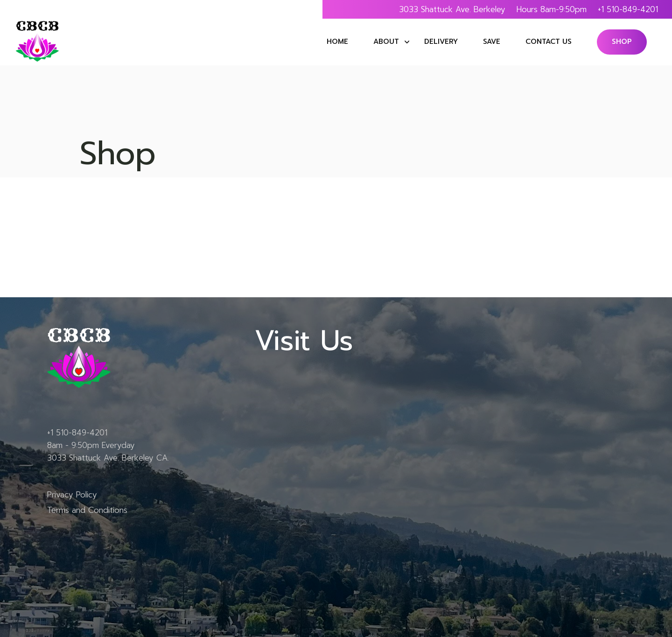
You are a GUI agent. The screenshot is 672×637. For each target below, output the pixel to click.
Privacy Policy (72, 495)
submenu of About (407, 42)
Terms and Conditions (87, 510)
